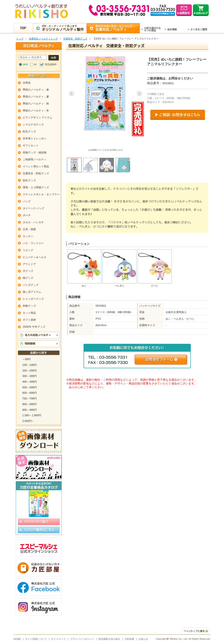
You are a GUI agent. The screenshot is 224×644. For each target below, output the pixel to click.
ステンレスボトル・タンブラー (41, 194)
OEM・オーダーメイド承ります (64, 28)
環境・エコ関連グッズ (36, 187)
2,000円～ (28, 421)
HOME (17, 639)
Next (139, 93)
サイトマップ (58, 639)
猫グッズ (28, 278)
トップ (20, 39)
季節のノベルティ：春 (36, 90)
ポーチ (27, 215)
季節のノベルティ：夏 (36, 97)
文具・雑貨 (29, 229)
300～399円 (30, 376)
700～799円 (30, 399)
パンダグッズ (31, 285)
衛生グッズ (29, 180)
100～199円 (30, 365)
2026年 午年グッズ (34, 327)
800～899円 (30, 404)
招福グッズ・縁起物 (35, 152)
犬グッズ (28, 271)
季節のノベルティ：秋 (36, 104)
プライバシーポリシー (82, 639)
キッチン (28, 236)
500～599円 (30, 387)
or (35, 64)
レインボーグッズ (33, 299)
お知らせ (143, 639)
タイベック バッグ (34, 208)
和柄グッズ (29, 306)
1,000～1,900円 (32, 415)
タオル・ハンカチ (33, 222)
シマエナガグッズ (33, 125)
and (25, 64)
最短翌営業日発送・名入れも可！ (118, 28)
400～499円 (30, 382)
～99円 (26, 359)
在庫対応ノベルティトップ (43, 39)
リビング (28, 250)
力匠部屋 (129, 639)
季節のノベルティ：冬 (36, 111)
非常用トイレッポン (35, 139)
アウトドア (29, 264)
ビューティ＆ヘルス (35, 257)
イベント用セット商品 (36, 166)
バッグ (27, 201)
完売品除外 (51, 64)
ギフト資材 (29, 320)
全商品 (27, 83)
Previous (72, 93)
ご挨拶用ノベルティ (35, 159)
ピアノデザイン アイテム (38, 118)
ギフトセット (31, 146)
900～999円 (30, 410)
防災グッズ (29, 132)
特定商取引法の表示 (109, 639)
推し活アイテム (32, 292)
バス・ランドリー (33, 243)
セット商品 (29, 313)
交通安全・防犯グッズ (75, 39)
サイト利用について (36, 639)
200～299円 (30, 371)
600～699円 (30, 393)
